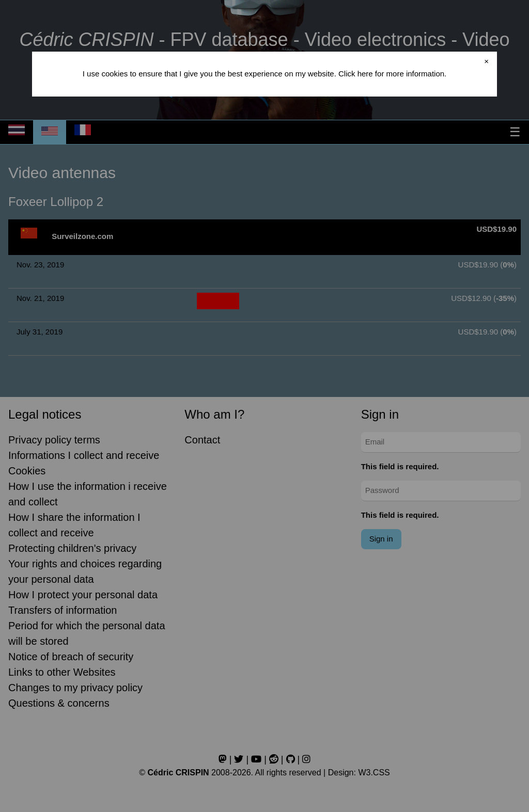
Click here (356, 74)
